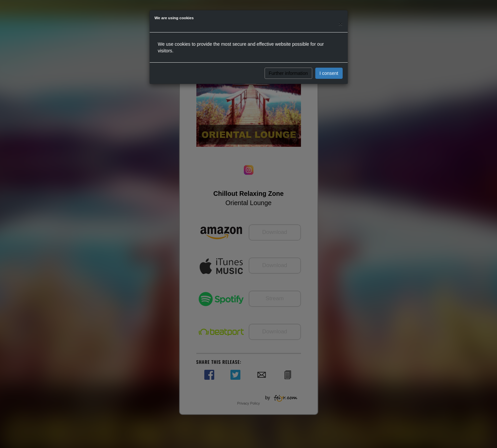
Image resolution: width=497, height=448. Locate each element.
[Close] (340, 24)
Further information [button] (288, 73)
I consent (329, 73)
